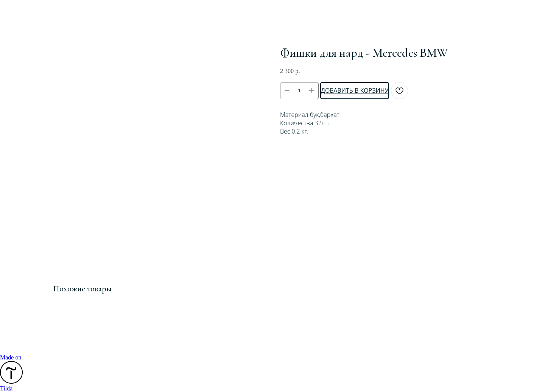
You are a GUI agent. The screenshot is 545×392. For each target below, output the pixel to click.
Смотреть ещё (33, 11)
